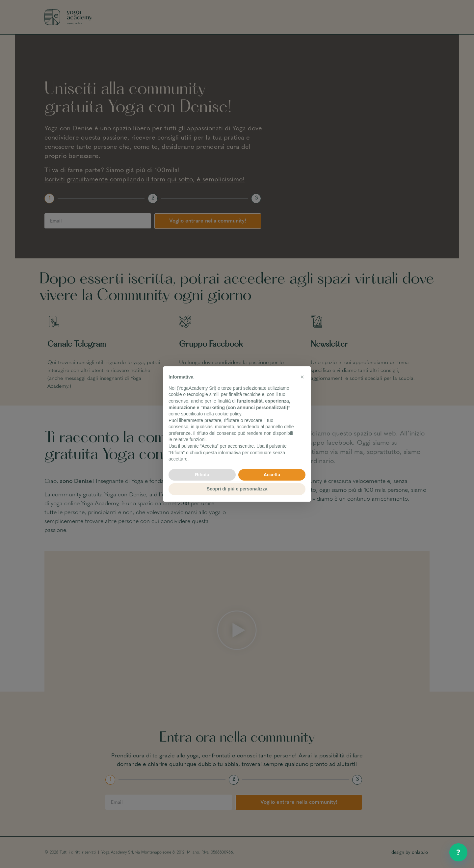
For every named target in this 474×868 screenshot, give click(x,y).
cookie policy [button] (228, 414)
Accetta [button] (272, 475)
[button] (302, 377)
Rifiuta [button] (202, 475)
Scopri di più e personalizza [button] (237, 489)
